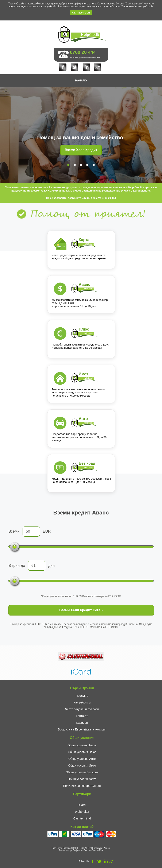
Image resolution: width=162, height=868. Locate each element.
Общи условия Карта (82, 779)
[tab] (68, 165)
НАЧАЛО (81, 80)
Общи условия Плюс (82, 752)
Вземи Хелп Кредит (81, 150)
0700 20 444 (83, 52)
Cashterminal (82, 818)
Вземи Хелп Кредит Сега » (81, 610)
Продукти (82, 696)
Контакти (82, 716)
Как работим (82, 702)
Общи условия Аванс (82, 745)
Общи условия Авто (82, 759)
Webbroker (82, 812)
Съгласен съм (81, 13)
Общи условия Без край (82, 772)
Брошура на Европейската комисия (82, 729)
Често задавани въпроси (82, 709)
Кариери (82, 723)
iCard (82, 805)
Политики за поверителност (82, 786)
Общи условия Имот (82, 765)
